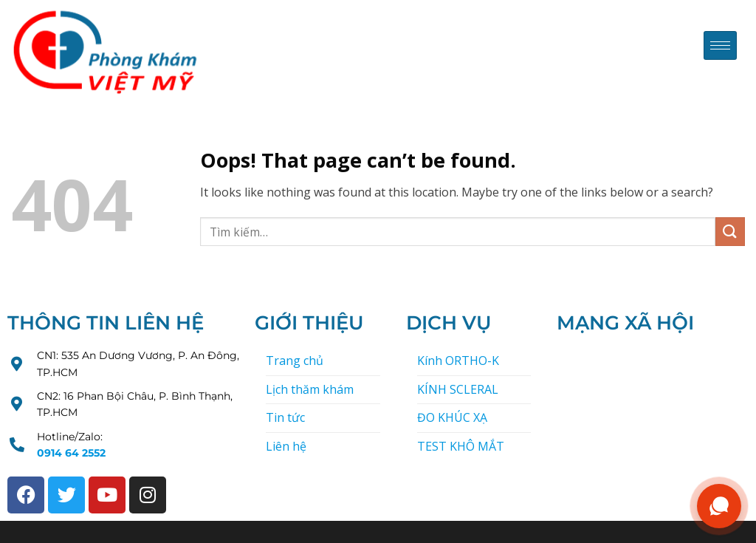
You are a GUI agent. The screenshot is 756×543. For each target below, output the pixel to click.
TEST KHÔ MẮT (461, 446)
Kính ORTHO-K (458, 361)
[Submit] (730, 232)
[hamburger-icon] (720, 45)
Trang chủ (295, 361)
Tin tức (285, 417)
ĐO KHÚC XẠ (452, 417)
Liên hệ (286, 446)
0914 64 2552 (71, 453)
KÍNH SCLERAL (458, 389)
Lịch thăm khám (310, 389)
